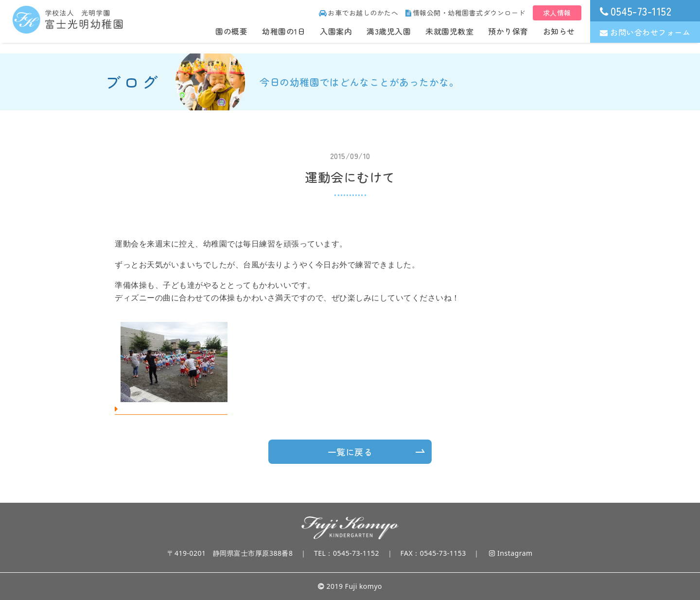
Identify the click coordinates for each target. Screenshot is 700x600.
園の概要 (231, 31)
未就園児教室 (449, 31)
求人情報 (557, 13)
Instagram (511, 553)
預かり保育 (508, 31)
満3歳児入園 (389, 31)
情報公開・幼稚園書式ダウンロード (465, 13)
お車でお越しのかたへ (359, 13)
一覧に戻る (350, 452)
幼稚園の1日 (284, 31)
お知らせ (559, 31)
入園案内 (336, 31)
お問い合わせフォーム (645, 32)
